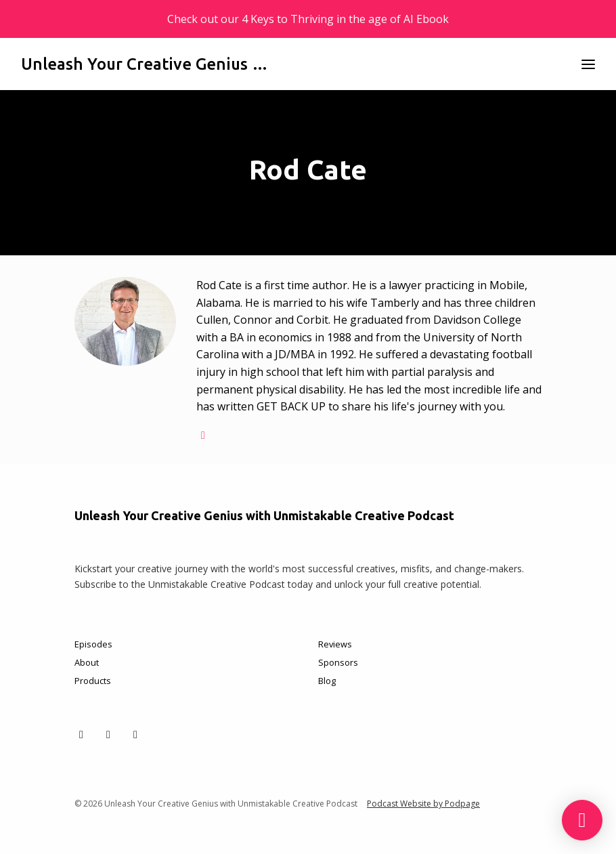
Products (93, 681)
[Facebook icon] (108, 734)
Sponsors (338, 662)
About (87, 662)
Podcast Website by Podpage (423, 804)
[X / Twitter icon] (81, 734)
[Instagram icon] (135, 734)
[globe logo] (203, 435)
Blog (327, 681)
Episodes (93, 644)
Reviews (335, 644)
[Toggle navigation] (588, 64)
